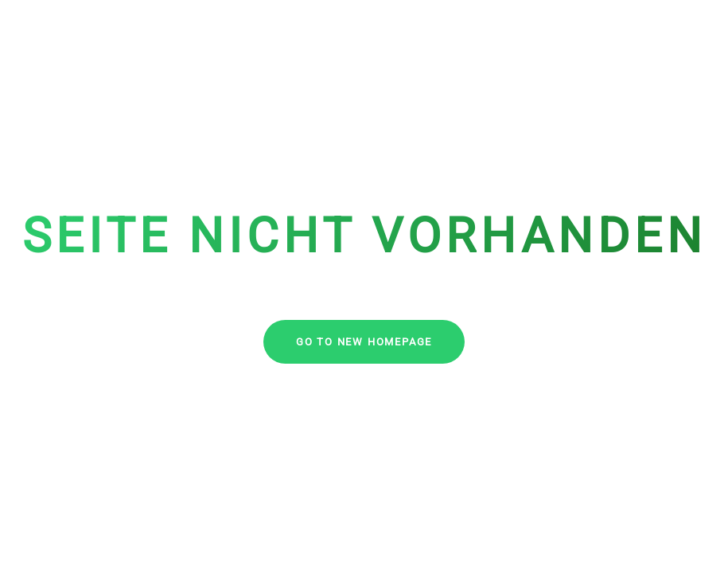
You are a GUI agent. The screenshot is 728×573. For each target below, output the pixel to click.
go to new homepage (364, 342)
